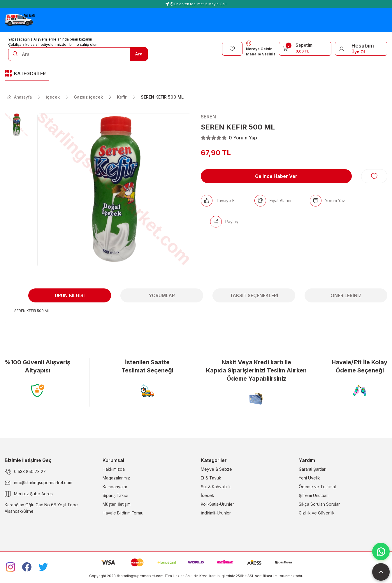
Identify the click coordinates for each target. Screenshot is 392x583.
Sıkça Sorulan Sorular (319, 504)
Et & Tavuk (211, 478)
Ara (139, 54)
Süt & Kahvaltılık (216, 487)
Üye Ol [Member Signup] (358, 52)
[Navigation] (27, 74)
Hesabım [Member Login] (363, 46)
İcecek (208, 495)
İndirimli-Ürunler (216, 513)
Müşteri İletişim (117, 504)
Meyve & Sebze (216, 469)
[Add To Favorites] (374, 176)
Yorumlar (162, 295)
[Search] (78, 54)
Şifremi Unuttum (314, 495)
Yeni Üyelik (309, 478)
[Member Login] (342, 49)
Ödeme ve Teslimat (317, 487)
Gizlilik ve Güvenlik (317, 513)
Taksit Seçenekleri (254, 295)
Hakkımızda (114, 469)
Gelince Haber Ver (276, 176)
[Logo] (20, 20)
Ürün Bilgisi (70, 295)
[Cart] (305, 48)
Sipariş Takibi (115, 495)
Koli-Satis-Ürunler (217, 504)
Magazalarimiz (116, 478)
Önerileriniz (346, 295)
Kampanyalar (115, 487)
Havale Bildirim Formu (123, 513)
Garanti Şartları (313, 469)
